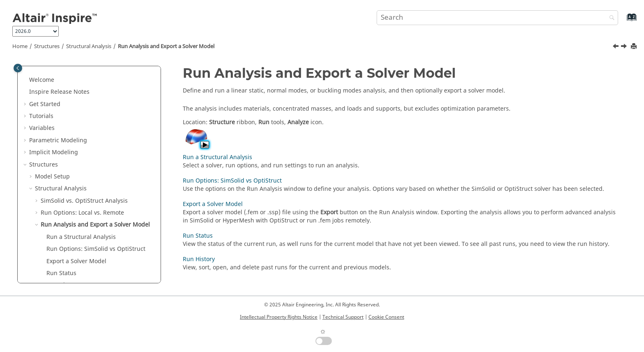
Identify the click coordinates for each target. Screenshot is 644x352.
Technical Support (343, 317)
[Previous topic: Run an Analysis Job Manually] (616, 47)
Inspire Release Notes (59, 92)
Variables (42, 128)
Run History (199, 259)
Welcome (42, 80)
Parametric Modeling (58, 140)
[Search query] (497, 18)
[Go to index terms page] (623, 21)
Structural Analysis (89, 46)
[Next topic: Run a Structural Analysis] (625, 47)
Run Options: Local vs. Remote (82, 213)
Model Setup (52, 177)
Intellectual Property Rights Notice (279, 317)
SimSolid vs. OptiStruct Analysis (84, 201)
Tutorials (41, 116)
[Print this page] (635, 47)
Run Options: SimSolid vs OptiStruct (96, 249)
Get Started (45, 104)
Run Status (61, 273)
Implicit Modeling (54, 152)
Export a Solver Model (76, 261)
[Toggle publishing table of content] (18, 68)
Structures (47, 46)
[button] (26, 80)
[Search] (610, 18)
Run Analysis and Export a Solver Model (166, 46)
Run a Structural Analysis (81, 237)
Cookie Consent (386, 317)
